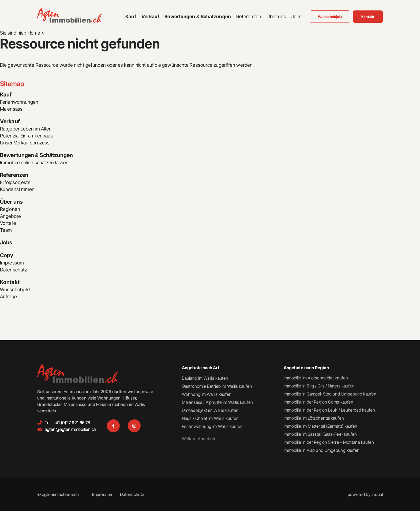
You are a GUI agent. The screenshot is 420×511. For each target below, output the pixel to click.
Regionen (10, 209)
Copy (7, 256)
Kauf (6, 95)
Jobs (6, 243)
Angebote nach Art (201, 368)
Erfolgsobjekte (15, 182)
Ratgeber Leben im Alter (25, 129)
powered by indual (365, 494)
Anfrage (8, 296)
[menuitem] (131, 17)
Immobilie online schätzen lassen (34, 163)
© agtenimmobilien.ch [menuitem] (58, 494)
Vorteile (8, 223)
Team (6, 230)
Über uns (11, 202)
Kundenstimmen (17, 189)
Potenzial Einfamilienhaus (27, 136)
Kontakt (10, 282)
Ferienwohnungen (19, 102)
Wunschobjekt (15, 290)
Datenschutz (14, 270)
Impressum (12, 263)
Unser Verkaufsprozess (25, 143)
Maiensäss (11, 109)
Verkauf (10, 122)
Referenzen (14, 175)
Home (34, 33)
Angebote (10, 216)
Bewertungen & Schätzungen (37, 155)
